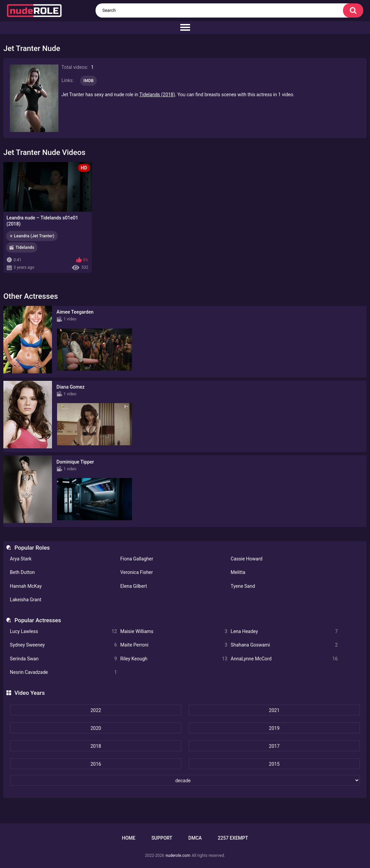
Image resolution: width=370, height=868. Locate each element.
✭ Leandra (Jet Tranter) (32, 236)
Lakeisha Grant (25, 600)
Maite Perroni (174, 645)
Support (162, 838)
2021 (274, 710)
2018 (96, 746)
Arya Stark (21, 559)
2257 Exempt (233, 838)
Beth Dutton (22, 572)
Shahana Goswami (284, 645)
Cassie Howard (246, 559)
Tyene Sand (243, 586)
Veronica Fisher (136, 572)
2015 (274, 764)
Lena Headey (284, 632)
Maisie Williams (174, 632)
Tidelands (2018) (157, 95)
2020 (96, 728)
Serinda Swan (63, 659)
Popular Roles (32, 548)
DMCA (195, 838)
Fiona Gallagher (137, 559)
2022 (96, 710)
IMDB (89, 81)
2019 (274, 728)
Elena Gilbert (134, 586)
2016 (96, 764)
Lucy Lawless (63, 632)
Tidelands (25, 247)
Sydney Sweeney (63, 645)
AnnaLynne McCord (284, 659)
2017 (274, 746)
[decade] (185, 780)
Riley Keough (174, 659)
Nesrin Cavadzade (63, 672)
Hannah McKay (26, 586)
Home (129, 838)
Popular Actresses (38, 620)
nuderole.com (178, 856)
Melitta (238, 572)
